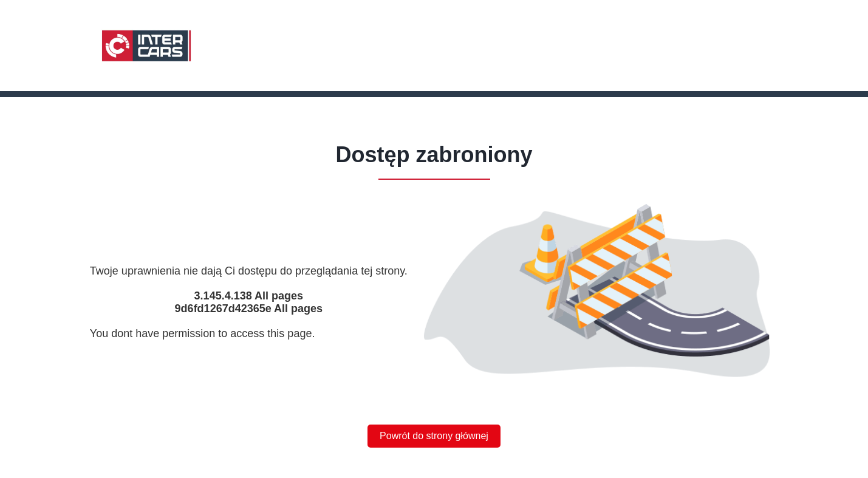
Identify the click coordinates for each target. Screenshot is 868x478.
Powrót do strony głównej (434, 436)
